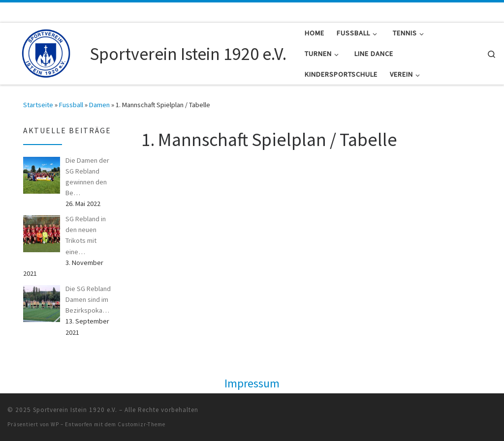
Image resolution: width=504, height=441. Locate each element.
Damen (99, 105)
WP (55, 424)
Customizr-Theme (142, 424)
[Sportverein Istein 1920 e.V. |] (47, 52)
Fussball (71, 105)
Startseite (38, 105)
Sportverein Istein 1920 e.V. (75, 410)
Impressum (252, 383)
